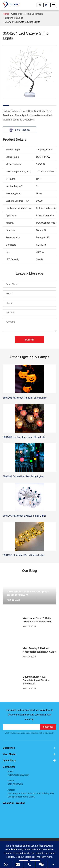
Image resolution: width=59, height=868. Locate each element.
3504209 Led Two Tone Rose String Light (24, 437)
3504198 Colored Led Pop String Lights (23, 476)
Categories (17, 14)
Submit (30, 340)
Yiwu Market (30, 754)
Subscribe (48, 727)
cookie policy (31, 857)
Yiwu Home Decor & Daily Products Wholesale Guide (37, 620)
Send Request (20, 130)
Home (6, 14)
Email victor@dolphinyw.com (18, 773)
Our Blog (30, 571)
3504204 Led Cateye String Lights (23, 22)
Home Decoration (34, 14)
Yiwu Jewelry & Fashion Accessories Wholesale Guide (39, 650)
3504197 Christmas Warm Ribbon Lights (24, 555)
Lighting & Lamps (14, 18)
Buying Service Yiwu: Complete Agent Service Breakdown (36, 680)
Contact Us (9, 767)
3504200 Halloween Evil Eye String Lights (24, 516)
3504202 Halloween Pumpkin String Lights (25, 398)
